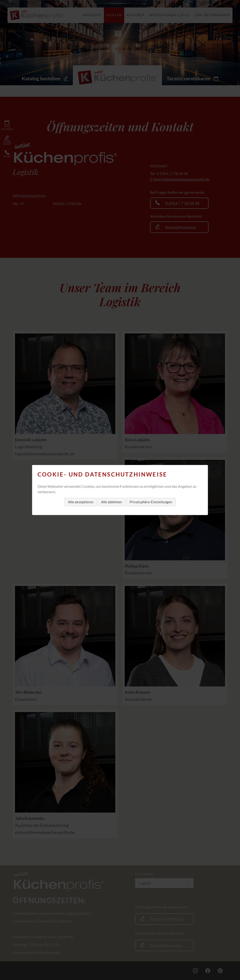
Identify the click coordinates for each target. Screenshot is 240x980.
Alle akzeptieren (81, 502)
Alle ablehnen (111, 502)
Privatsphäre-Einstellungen (151, 502)
